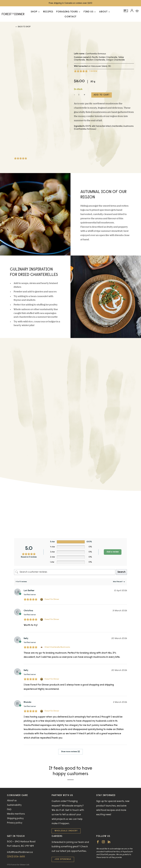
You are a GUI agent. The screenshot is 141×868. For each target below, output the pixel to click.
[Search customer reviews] (65, 572)
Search (121, 572)
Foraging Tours (67, 12)
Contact (70, 17)
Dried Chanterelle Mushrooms (57, 647)
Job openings (63, 859)
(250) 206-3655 (16, 857)
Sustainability (14, 805)
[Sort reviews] (119, 582)
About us (12, 801)
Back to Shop (24, 27)
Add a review (113, 552)
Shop (34, 12)
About (103, 12)
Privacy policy (15, 823)
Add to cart (102, 95)
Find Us (88, 12)
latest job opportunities (73, 851)
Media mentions (16, 814)
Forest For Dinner (52, 599)
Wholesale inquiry (66, 831)
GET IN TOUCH (16, 836)
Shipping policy (15, 819)
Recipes (48, 12)
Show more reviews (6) (70, 752)
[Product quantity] (79, 95)
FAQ (9, 810)
